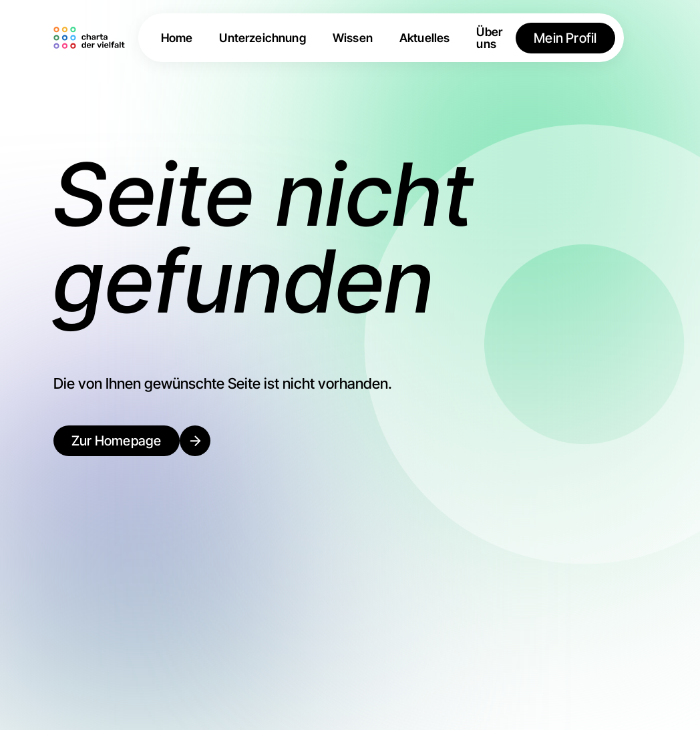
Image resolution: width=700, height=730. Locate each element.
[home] (91, 38)
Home (177, 38)
